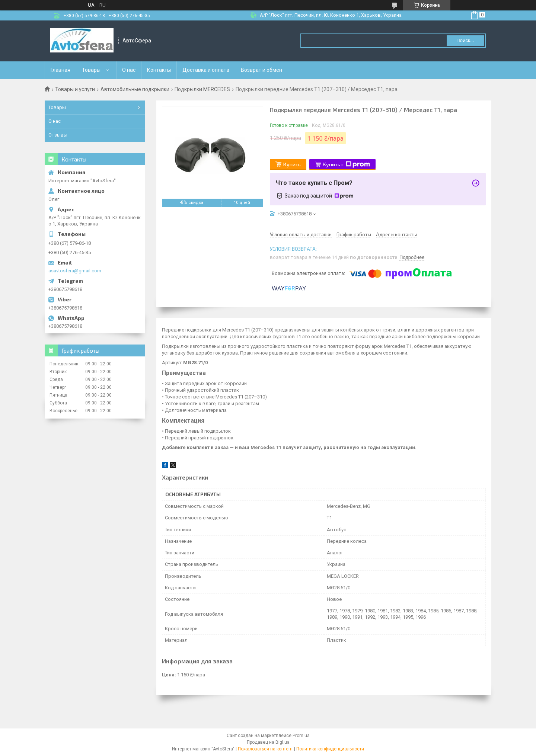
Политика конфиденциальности (330, 749)
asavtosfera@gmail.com (75, 271)
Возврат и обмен (261, 70)
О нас (129, 70)
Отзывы (58, 135)
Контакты (159, 70)
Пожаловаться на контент (265, 749)
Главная (60, 70)
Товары (91, 70)
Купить (292, 164)
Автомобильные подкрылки (135, 89)
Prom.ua (301, 736)
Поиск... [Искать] (465, 40)
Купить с (346, 164)
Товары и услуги (75, 89)
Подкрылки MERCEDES (202, 89)
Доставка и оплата (206, 70)
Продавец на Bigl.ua (268, 742)
